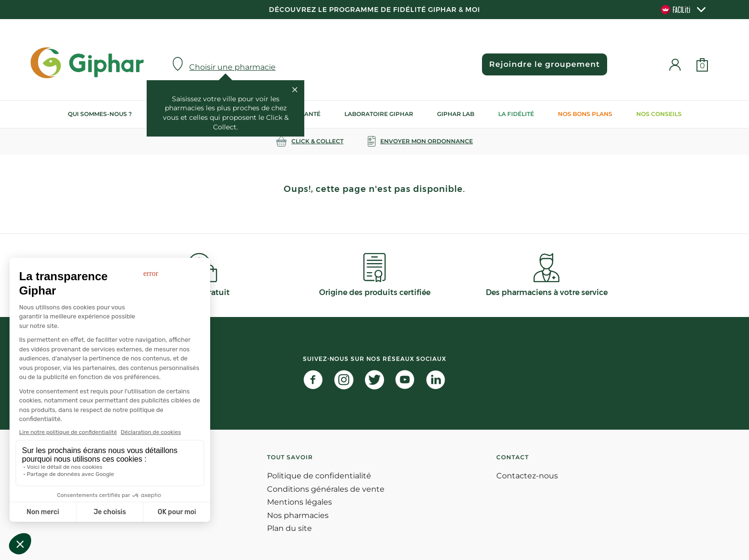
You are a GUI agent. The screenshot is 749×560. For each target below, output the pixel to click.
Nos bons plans (585, 114)
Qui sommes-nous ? (100, 114)
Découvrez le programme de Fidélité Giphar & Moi (374, 10)
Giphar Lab (456, 114)
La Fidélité (516, 114)
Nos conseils (659, 114)
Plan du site (289, 528)
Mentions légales (300, 502)
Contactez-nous (527, 476)
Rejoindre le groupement (545, 64)
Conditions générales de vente (326, 489)
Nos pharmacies (298, 515)
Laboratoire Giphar (379, 114)
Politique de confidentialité (319, 476)
